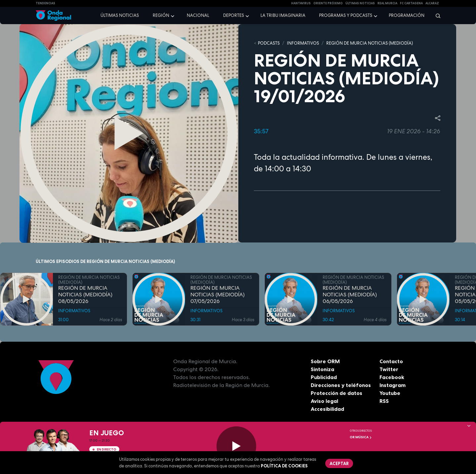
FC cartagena (411, 3)
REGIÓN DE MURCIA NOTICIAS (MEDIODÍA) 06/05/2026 (350, 295)
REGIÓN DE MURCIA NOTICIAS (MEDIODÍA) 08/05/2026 (85, 295)
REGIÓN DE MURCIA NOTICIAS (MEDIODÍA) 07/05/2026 (218, 295)
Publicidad (324, 377)
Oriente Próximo (328, 3)
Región (161, 15)
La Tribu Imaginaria (283, 15)
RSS (384, 401)
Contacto (391, 361)
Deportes (234, 15)
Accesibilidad (327, 409)
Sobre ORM (325, 361)
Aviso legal (324, 401)
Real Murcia (387, 3)
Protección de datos (337, 393)
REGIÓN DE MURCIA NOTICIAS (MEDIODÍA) (370, 43)
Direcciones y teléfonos (341, 385)
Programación (407, 15)
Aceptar (339, 463)
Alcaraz (432, 3)
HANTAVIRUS (301, 3)
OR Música (361, 437)
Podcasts (269, 43)
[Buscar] (436, 16)
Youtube (390, 393)
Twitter (389, 369)
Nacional (198, 15)
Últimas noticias (120, 15)
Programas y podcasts (346, 15)
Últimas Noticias (360, 3)
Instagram (393, 385)
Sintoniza (322, 369)
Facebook (392, 377)
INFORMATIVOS (303, 43)
